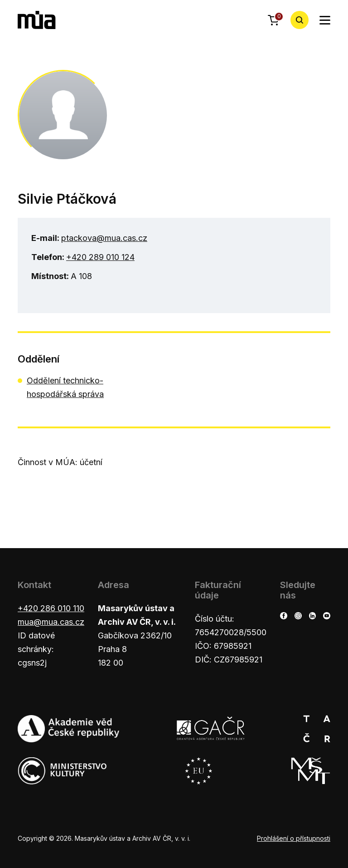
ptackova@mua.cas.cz (104, 238)
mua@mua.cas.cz (51, 622)
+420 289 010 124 (100, 257)
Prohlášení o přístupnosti (294, 838)
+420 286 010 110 (51, 608)
